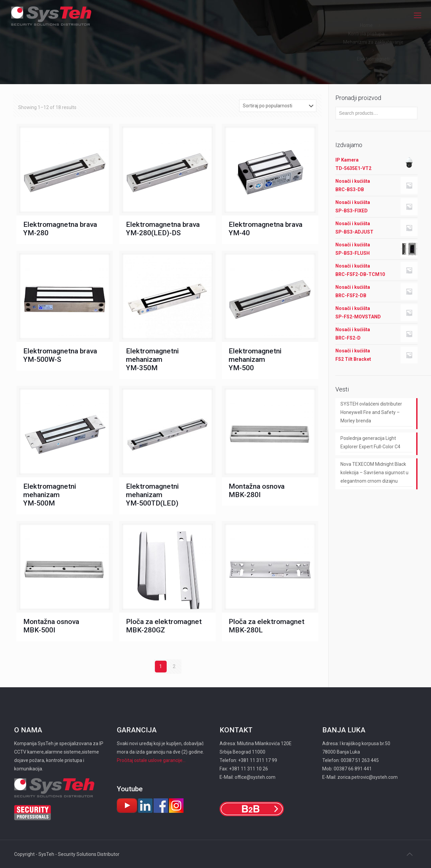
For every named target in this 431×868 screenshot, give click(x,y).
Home (366, 25)
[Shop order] (278, 106)
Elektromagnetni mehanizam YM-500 (255, 359)
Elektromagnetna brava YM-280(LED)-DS (163, 229)
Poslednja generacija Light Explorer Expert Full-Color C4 (370, 442)
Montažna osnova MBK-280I (257, 491)
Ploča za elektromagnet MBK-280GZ (164, 626)
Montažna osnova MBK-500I (51, 626)
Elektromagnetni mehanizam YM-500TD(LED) (152, 495)
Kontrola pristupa (366, 34)
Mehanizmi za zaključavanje (373, 42)
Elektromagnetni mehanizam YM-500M (50, 495)
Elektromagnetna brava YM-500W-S (60, 355)
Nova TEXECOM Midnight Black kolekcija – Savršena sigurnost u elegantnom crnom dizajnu (374, 473)
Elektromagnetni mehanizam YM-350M (152, 359)
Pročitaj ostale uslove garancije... (151, 760)
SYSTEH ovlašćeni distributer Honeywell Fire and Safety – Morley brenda (371, 412)
